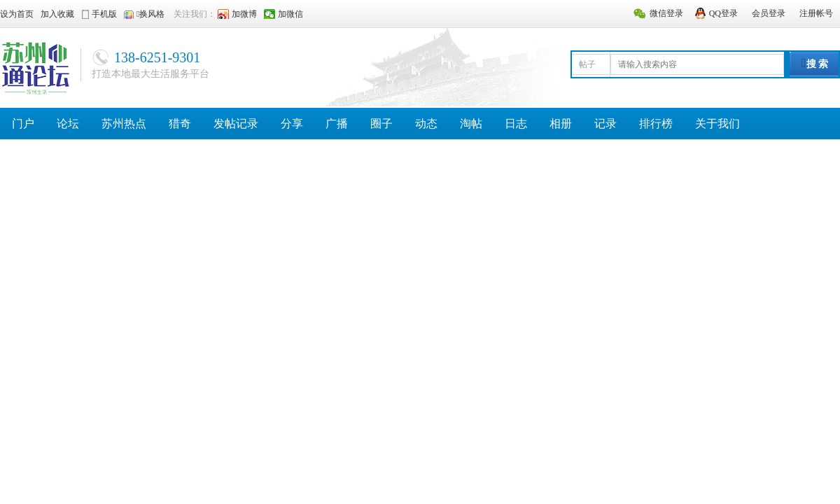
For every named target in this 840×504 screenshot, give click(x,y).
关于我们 (717, 124)
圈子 (381, 124)
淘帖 (471, 124)
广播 (337, 124)
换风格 (152, 14)
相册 (561, 124)
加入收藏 (57, 14)
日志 (516, 124)
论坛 (68, 124)
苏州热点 (124, 124)
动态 (426, 124)
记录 (605, 124)
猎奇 (180, 124)
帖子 (587, 64)
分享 (292, 124)
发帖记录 (236, 124)
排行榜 (656, 124)
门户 (23, 124)
